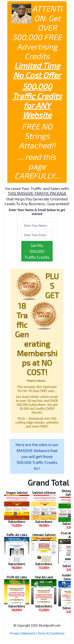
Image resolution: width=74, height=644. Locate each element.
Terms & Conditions (51, 633)
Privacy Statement (22, 633)
